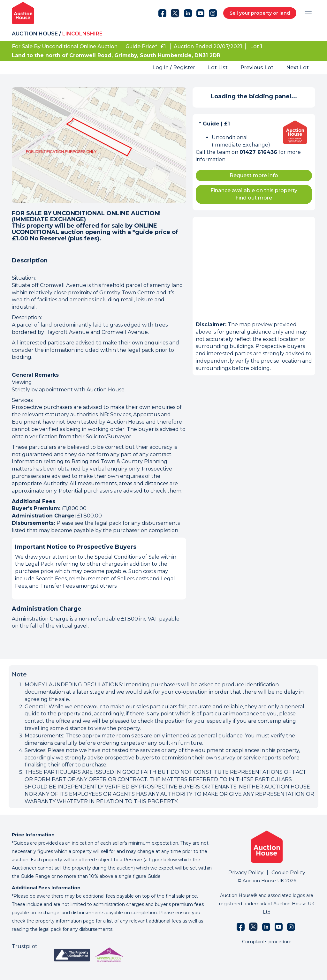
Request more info (254, 175)
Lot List (218, 68)
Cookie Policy (288, 873)
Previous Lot (257, 68)
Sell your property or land (260, 13)
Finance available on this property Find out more (254, 194)
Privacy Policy (246, 873)
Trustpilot (25, 946)
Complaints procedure (267, 942)
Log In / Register (174, 68)
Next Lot (297, 68)
